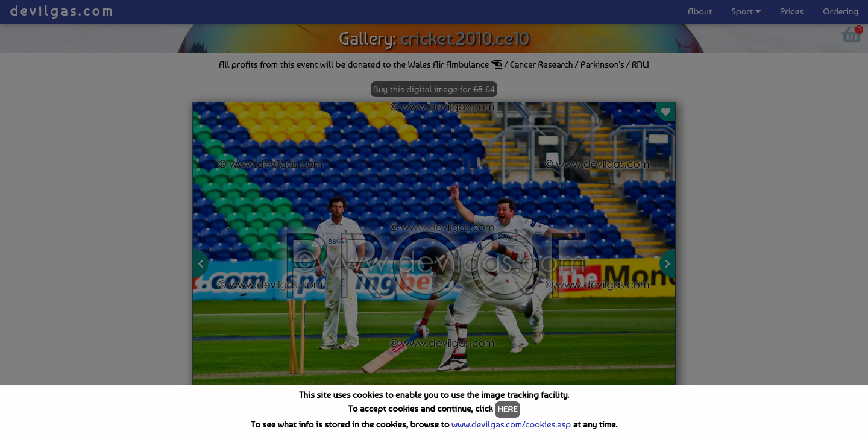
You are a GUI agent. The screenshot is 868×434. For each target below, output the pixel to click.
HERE (507, 409)
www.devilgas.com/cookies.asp (511, 424)
